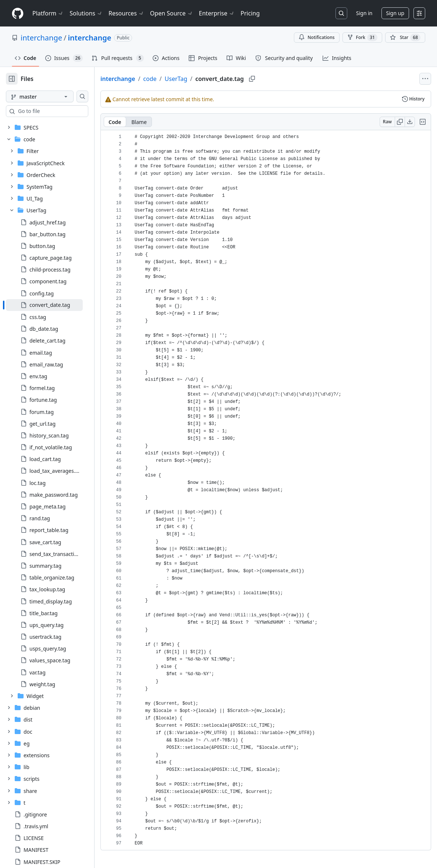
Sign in (364, 13)
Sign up (395, 13)
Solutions (86, 13)
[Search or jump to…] (341, 13)
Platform (48, 13)
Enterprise (217, 13)
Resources (126, 13)
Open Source (172, 13)
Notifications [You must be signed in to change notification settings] (317, 37)
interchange (41, 38)
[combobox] (62, 111)
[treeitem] (56, 305)
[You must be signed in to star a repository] (405, 38)
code (173, 79)
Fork (362, 38)
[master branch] (51, 96)
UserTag (200, 79)
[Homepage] (18, 13)
